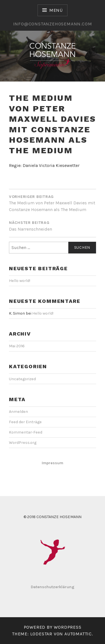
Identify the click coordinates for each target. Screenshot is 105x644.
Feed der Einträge (25, 422)
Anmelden (18, 412)
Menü (56, 10)
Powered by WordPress (53, 627)
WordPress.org (23, 443)
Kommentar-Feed (26, 432)
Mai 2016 (17, 346)
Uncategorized (22, 379)
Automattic (78, 634)
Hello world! (20, 281)
